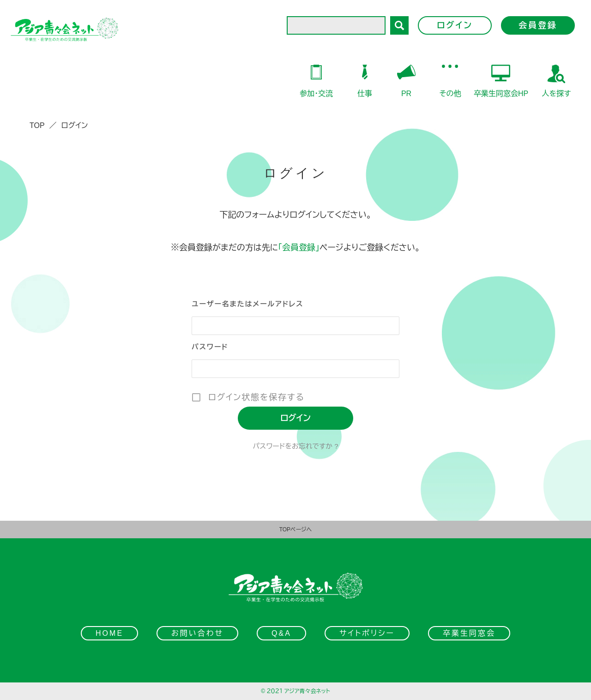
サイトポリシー (367, 633)
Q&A (281, 633)
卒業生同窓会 (469, 633)
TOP (37, 125)
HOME (109, 633)
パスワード (210, 347)
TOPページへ (296, 530)
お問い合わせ (197, 633)
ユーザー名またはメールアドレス (247, 304)
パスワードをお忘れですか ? (295, 446)
